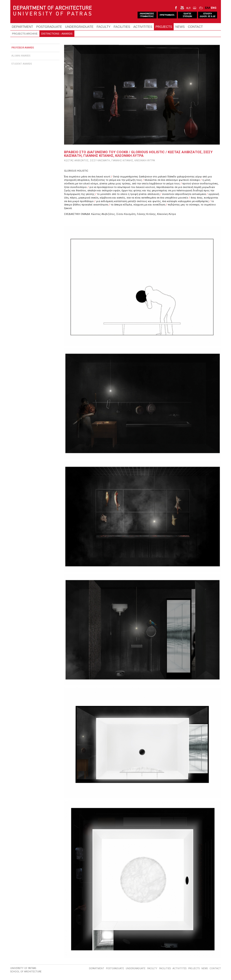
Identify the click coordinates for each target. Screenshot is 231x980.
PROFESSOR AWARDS (23, 48)
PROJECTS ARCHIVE (25, 34)
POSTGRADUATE (49, 27)
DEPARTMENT (23, 27)
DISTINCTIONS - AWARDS (57, 34)
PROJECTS (164, 27)
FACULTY (104, 27)
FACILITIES (122, 27)
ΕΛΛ (208, 8)
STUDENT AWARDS (22, 64)
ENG (214, 8)
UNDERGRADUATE (79, 27)
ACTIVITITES (143, 27)
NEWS (180, 27)
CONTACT (195, 27)
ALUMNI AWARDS (21, 56)
